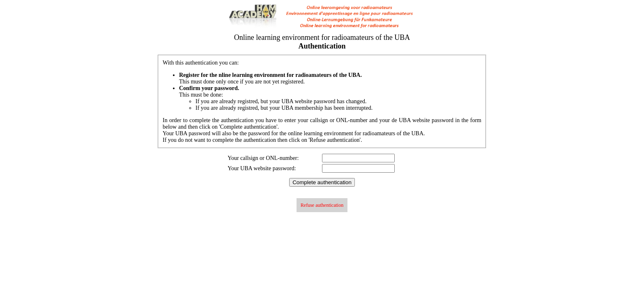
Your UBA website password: (262, 168)
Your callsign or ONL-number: (263, 158)
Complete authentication (322, 182)
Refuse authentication (322, 205)
